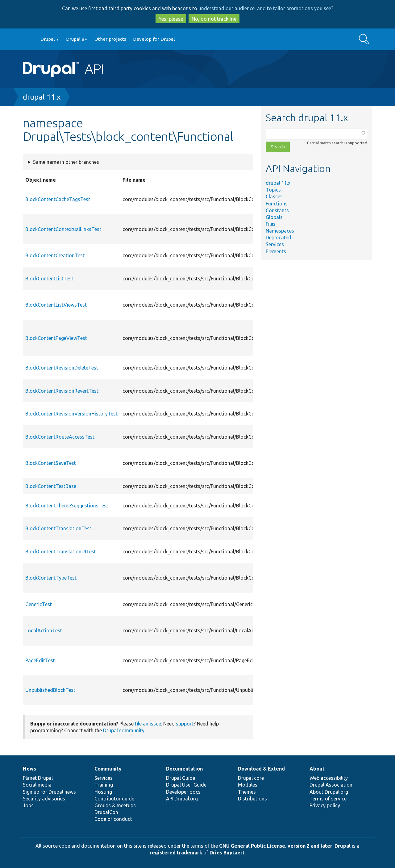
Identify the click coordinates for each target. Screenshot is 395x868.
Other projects (110, 39)
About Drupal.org (329, 792)
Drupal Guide (181, 778)
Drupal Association (331, 785)
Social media (37, 785)
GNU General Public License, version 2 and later (276, 846)
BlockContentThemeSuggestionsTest (67, 506)
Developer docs (183, 792)
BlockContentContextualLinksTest (63, 229)
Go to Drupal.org (29, 39)
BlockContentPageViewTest (56, 338)
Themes (247, 792)
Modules (248, 785)
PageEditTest (40, 660)
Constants (277, 210)
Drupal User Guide (186, 785)
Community (108, 769)
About (317, 769)
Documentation (184, 769)
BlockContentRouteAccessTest (60, 437)
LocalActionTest (44, 630)
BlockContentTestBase (51, 486)
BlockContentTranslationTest (58, 528)
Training (104, 785)
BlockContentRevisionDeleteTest (62, 368)
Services (275, 244)
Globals (274, 217)
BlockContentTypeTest (51, 578)
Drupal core (251, 778)
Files (271, 224)
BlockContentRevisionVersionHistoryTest (71, 414)
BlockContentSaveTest (51, 463)
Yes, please (171, 19)
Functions (277, 204)
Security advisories (44, 799)
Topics (273, 190)
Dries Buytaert (227, 853)
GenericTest (39, 604)
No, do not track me (214, 19)
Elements (276, 251)
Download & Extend (261, 769)
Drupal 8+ (77, 39)
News (29, 769)
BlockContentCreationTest (55, 255)
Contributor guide (114, 799)
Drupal (343, 846)
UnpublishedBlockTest (50, 690)
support (185, 724)
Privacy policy (325, 805)
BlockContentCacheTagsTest (58, 199)
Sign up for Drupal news (49, 792)
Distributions (252, 799)
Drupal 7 (50, 39)
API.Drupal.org (182, 799)
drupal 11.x (42, 97)
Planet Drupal (38, 778)
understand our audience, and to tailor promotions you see (265, 8)
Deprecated (279, 238)
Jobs (28, 805)
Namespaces (280, 231)
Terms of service (328, 799)
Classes (274, 196)
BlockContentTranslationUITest (61, 552)
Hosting (103, 792)
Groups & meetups (115, 805)
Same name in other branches (66, 162)
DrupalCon (106, 812)
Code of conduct (113, 819)
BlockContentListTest (49, 279)
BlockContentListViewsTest (56, 305)
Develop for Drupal (154, 39)
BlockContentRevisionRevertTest (62, 391)
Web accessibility (329, 778)
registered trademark (176, 853)
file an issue (148, 724)
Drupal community (124, 730)
